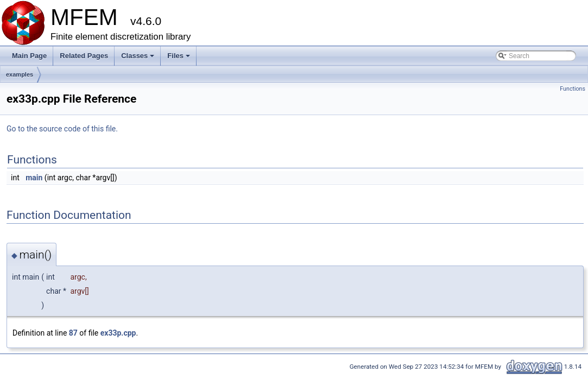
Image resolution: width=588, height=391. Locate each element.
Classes (138, 59)
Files (179, 59)
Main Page (29, 56)
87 (73, 333)
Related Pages (84, 56)
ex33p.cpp (118, 333)
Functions (573, 89)
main (34, 178)
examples (20, 74)
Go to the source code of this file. (62, 129)
